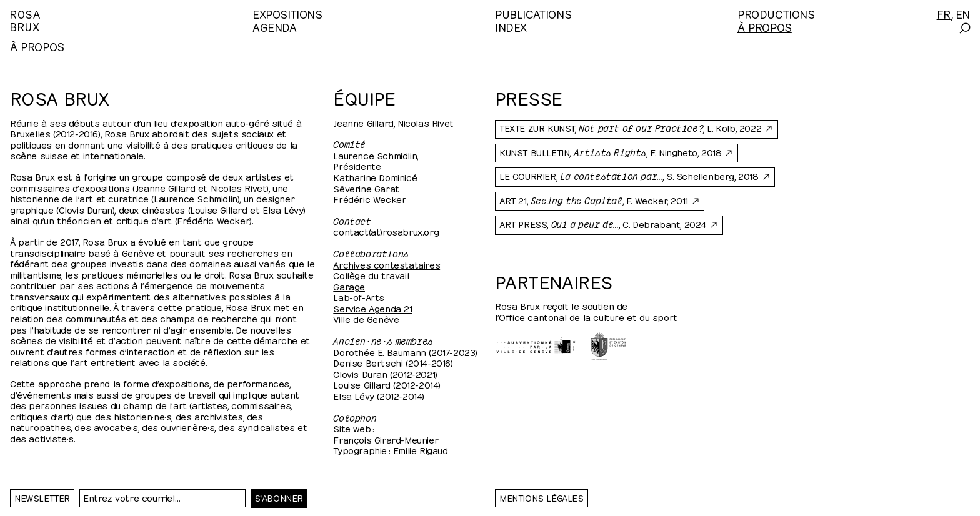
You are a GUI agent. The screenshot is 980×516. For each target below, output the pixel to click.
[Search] (964, 28)
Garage (349, 286)
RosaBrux (25, 20)
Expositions (287, 13)
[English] (963, 13)
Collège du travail (371, 275)
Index (511, 27)
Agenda (275, 27)
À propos (765, 27)
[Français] (944, 13)
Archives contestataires (387, 264)
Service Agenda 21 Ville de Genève (372, 314)
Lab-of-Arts (359, 297)
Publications (533, 13)
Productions (776, 13)
